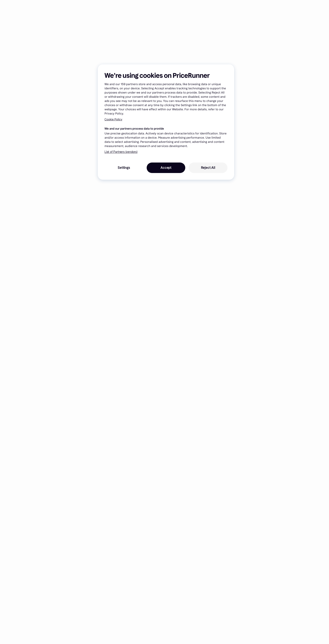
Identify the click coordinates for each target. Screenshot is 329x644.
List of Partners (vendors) (121, 152)
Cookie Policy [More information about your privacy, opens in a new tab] (113, 119)
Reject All (208, 168)
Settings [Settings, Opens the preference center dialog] (124, 168)
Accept (166, 168)
